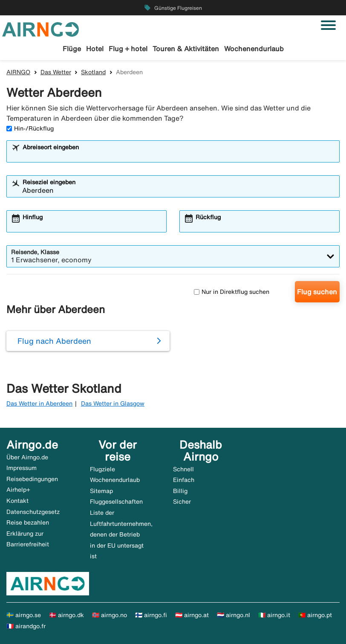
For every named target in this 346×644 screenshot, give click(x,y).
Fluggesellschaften (116, 502)
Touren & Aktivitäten (186, 49)
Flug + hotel (128, 49)
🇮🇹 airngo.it (274, 615)
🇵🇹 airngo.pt (315, 615)
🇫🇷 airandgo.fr (26, 626)
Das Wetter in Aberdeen (39, 403)
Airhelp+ (18, 490)
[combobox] (179, 155)
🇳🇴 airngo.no (110, 615)
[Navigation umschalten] (328, 25)
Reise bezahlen (28, 522)
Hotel (95, 49)
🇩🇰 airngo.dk (66, 615)
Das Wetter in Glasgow (113, 403)
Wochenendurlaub (254, 49)
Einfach (184, 480)
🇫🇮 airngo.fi (151, 615)
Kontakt (17, 501)
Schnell (183, 469)
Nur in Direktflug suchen (232, 292)
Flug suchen (317, 292)
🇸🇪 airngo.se (24, 615)
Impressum (22, 468)
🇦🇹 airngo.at (192, 615)
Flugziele (102, 469)
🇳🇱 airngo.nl (234, 615)
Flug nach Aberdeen (54, 341)
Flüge (72, 49)
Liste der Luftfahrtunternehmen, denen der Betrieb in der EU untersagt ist (121, 534)
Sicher (182, 502)
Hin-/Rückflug (30, 128)
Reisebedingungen (32, 479)
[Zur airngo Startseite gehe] (40, 29)
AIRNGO (18, 72)
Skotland (93, 72)
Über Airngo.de (27, 457)
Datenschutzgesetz (33, 512)
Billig (180, 491)
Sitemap (101, 491)
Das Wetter (56, 72)
